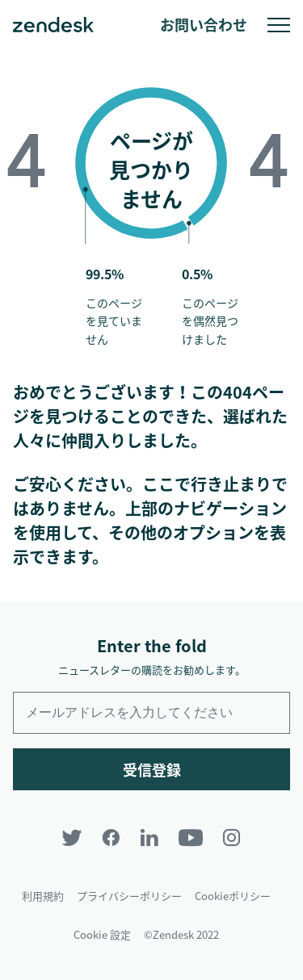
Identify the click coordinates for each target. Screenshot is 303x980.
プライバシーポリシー (129, 896)
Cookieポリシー (233, 896)
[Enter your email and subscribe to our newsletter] (151, 713)
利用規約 (43, 896)
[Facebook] (111, 838)
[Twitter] (72, 838)
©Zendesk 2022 (181, 934)
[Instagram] (232, 838)
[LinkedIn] (149, 838)
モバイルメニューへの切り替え (279, 25)
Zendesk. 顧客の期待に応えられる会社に (53, 25)
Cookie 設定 (102, 934)
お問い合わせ (204, 25)
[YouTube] (191, 838)
